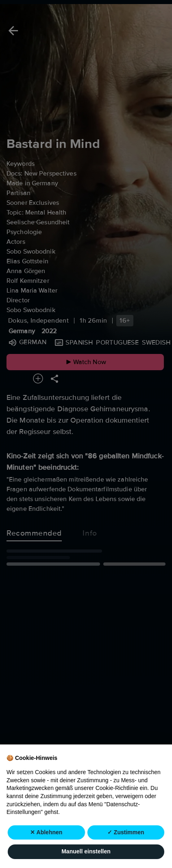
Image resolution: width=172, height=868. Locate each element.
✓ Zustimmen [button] (126, 832)
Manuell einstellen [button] (86, 852)
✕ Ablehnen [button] (46, 832)
